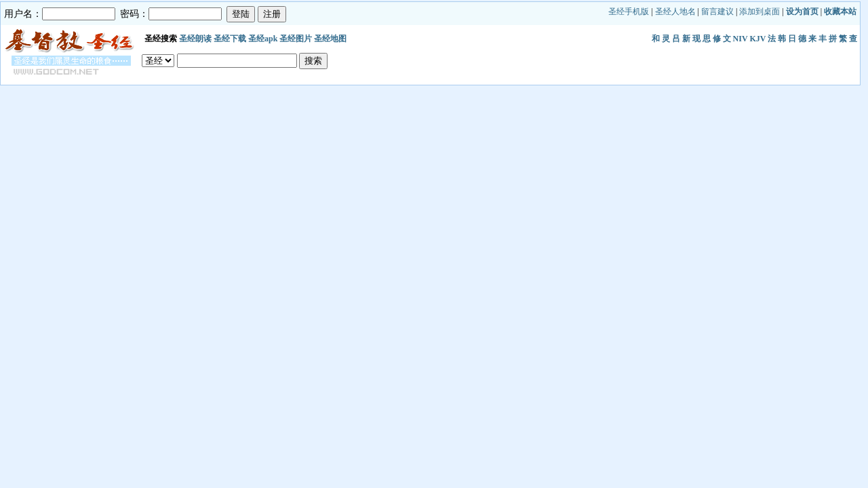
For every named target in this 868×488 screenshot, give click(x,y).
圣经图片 (296, 39)
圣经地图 (330, 39)
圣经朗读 (195, 39)
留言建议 (717, 12)
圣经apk (263, 39)
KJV (757, 39)
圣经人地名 (675, 12)
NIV (741, 39)
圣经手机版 (629, 12)
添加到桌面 (759, 12)
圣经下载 (230, 39)
